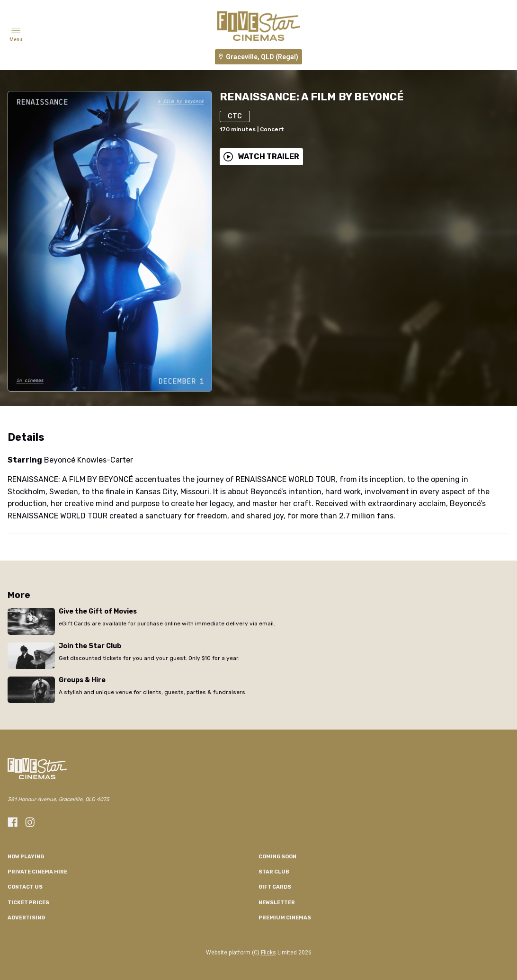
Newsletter (277, 903)
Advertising (26, 918)
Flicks (268, 953)
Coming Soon (277, 857)
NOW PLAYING (26, 857)
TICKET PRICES (28, 903)
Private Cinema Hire (37, 872)
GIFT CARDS (275, 887)
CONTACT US (25, 887)
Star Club (274, 872)
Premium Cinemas (285, 918)
